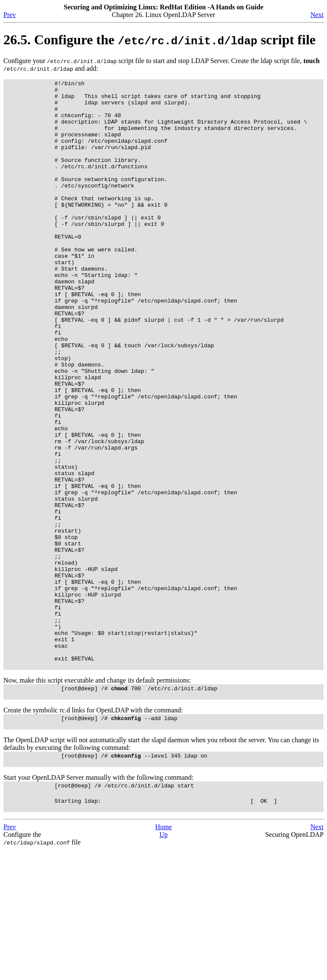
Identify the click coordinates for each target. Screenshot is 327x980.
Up (163, 965)
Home (163, 957)
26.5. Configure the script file (159, 40)
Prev (10, 15)
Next (317, 15)
